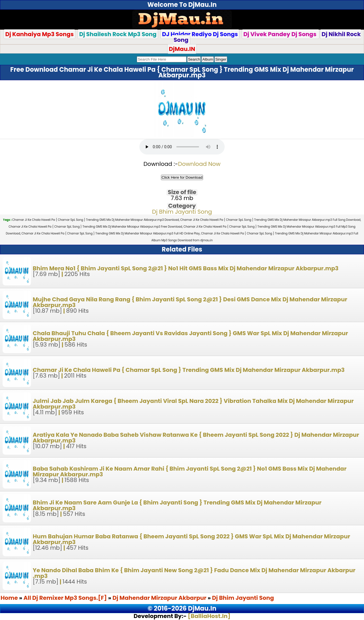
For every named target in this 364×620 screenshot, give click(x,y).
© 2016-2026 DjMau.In (182, 608)
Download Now (199, 164)
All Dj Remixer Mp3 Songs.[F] (65, 598)
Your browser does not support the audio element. (182, 147)
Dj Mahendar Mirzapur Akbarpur (160, 598)
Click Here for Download (182, 177)
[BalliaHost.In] (208, 616)
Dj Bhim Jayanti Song (182, 212)
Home (9, 598)
